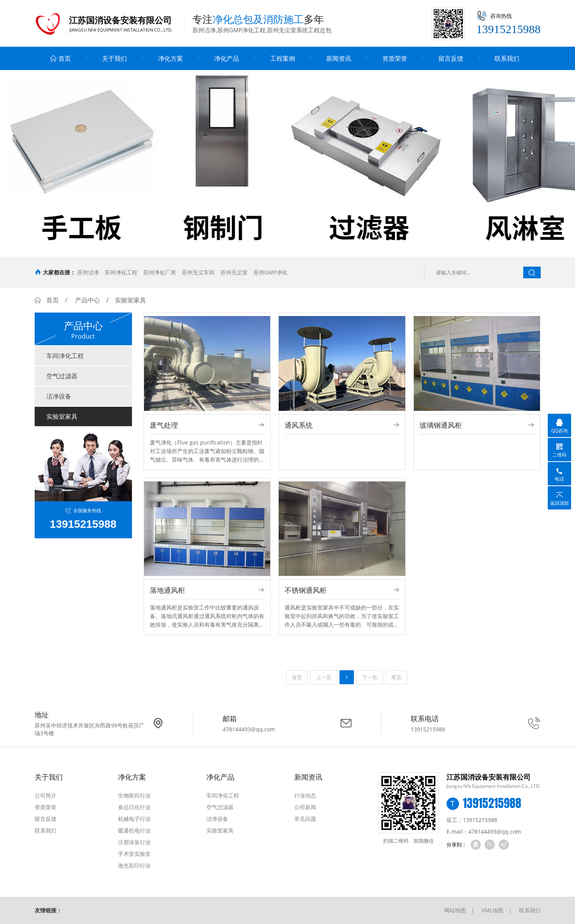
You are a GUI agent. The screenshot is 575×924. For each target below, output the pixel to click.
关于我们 (114, 58)
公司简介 (46, 795)
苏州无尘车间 (198, 272)
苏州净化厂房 (160, 272)
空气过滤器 (62, 376)
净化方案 (171, 58)
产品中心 (88, 300)
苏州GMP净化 (270, 272)
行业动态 (305, 795)
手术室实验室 (134, 854)
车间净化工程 (65, 356)
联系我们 (507, 58)
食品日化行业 (134, 807)
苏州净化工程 (121, 272)
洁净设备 (59, 396)
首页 (61, 58)
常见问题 (305, 819)
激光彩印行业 (134, 865)
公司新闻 (305, 807)
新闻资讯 (339, 58)
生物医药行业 (134, 795)
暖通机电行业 (134, 830)
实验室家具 (62, 416)
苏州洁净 (88, 272)
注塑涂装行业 (134, 842)
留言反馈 (451, 58)
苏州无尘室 (234, 272)
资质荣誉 (395, 58)
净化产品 (227, 58)
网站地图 (455, 910)
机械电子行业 (134, 819)
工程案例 (283, 58)
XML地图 (492, 910)
